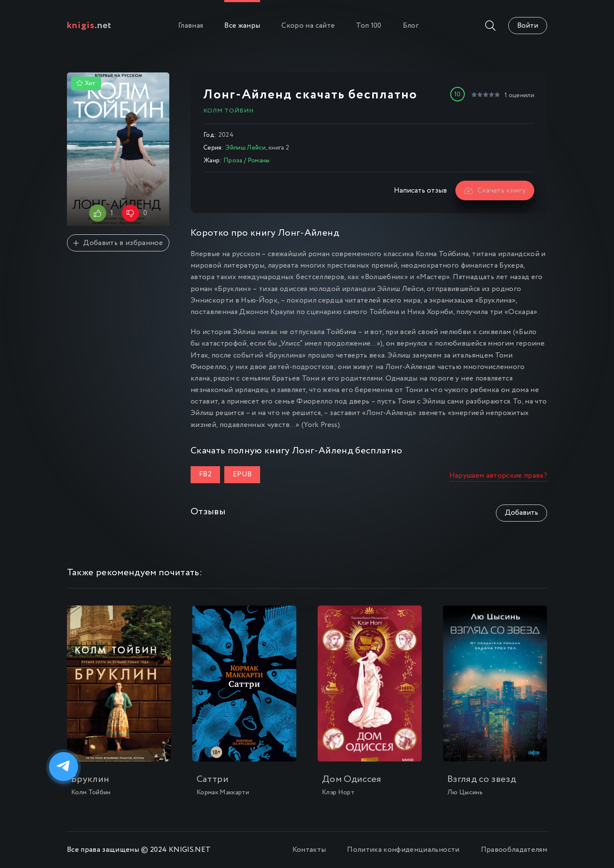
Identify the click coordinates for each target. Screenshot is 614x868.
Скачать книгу (495, 191)
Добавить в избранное (118, 243)
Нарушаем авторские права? (498, 476)
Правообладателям (514, 850)
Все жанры (242, 26)
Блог (411, 26)
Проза (233, 161)
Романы (259, 161)
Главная (191, 26)
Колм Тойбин (229, 111)
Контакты (309, 850)
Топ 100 (369, 26)
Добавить (521, 513)
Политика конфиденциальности (403, 850)
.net (89, 26)
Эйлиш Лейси (245, 148)
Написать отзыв (420, 191)
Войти (528, 26)
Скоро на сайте (308, 26)
